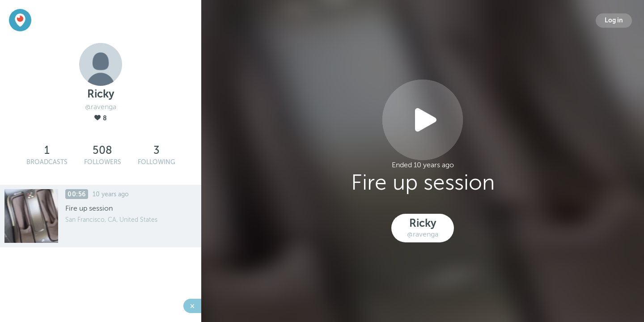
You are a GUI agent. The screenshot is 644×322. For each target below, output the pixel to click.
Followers (103, 162)
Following (157, 162)
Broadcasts (47, 162)
